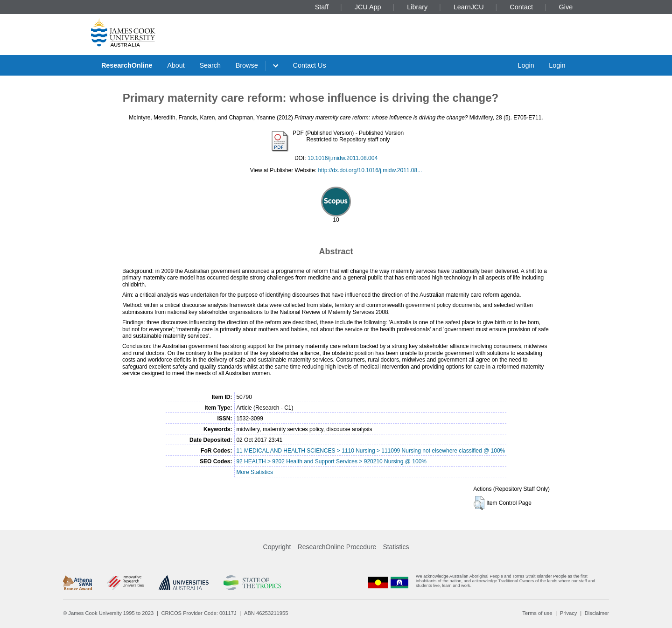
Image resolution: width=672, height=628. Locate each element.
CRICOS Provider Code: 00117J (199, 613)
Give (566, 7)
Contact (521, 7)
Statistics (396, 547)
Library (417, 7)
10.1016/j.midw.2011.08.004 (343, 158)
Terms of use (537, 613)
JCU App (368, 7)
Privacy (569, 613)
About (176, 65)
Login (526, 65)
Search (210, 65)
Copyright (277, 547)
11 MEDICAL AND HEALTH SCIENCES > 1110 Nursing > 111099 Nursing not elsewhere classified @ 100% (371, 451)
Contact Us (310, 65)
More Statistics (255, 472)
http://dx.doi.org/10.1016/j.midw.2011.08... (370, 170)
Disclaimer (597, 613)
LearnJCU (469, 7)
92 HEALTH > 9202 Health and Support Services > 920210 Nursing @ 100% (331, 461)
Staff (322, 7)
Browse (247, 65)
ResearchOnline (127, 65)
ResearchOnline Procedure (337, 547)
